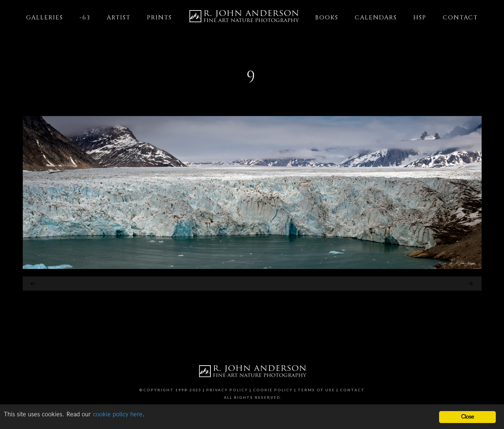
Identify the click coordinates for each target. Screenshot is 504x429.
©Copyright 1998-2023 (170, 390)
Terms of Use (316, 390)
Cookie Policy (273, 390)
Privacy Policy (227, 390)
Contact (352, 390)
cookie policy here (118, 414)
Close (468, 417)
